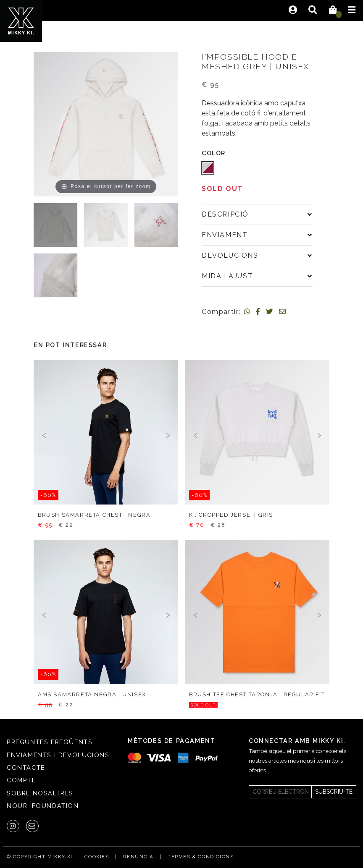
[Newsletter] (280, 792)
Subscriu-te (334, 792)
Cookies (97, 857)
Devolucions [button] (230, 255)
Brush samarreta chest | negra (94, 515)
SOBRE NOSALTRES (40, 793)
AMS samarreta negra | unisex (92, 694)
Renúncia (138, 857)
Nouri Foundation (43, 806)
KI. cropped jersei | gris (231, 515)
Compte (21, 780)
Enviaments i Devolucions (58, 755)
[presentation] (44, 434)
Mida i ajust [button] (227, 276)
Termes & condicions (201, 857)
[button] (208, 168)
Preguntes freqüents (50, 742)
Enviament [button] (225, 235)
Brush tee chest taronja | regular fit (257, 694)
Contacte (26, 767)
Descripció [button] (225, 214)
